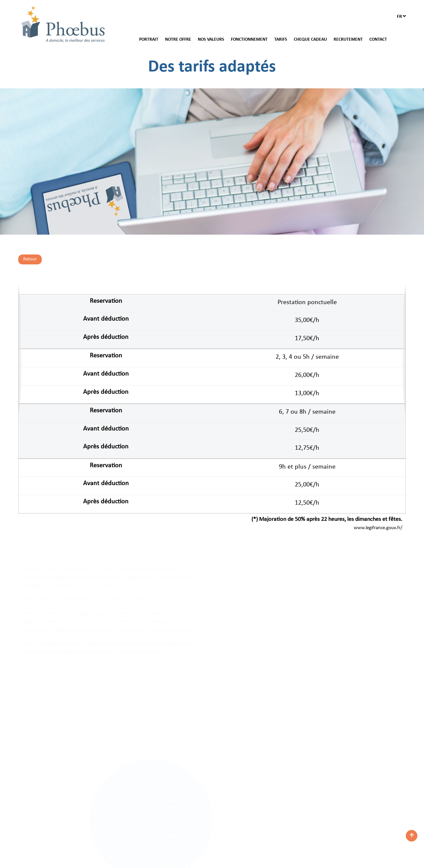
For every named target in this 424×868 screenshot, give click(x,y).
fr (401, 16)
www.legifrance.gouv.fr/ (378, 528)
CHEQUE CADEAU (310, 40)
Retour (30, 259)
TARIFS (281, 40)
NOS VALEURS (211, 40)
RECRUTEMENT (348, 40)
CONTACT (378, 40)
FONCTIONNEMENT (249, 40)
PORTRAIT (149, 40)
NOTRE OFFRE (178, 40)
